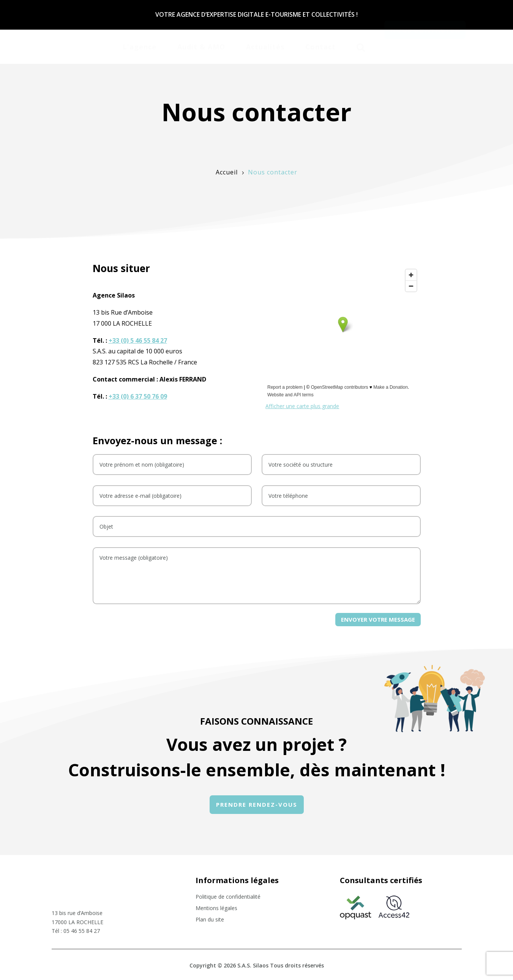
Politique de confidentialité (228, 897)
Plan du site (210, 920)
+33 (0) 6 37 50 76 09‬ (138, 396)
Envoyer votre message (378, 619)
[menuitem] (140, 46)
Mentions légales (216, 909)
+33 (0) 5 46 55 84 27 (138, 340)
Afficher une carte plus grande (302, 406)
